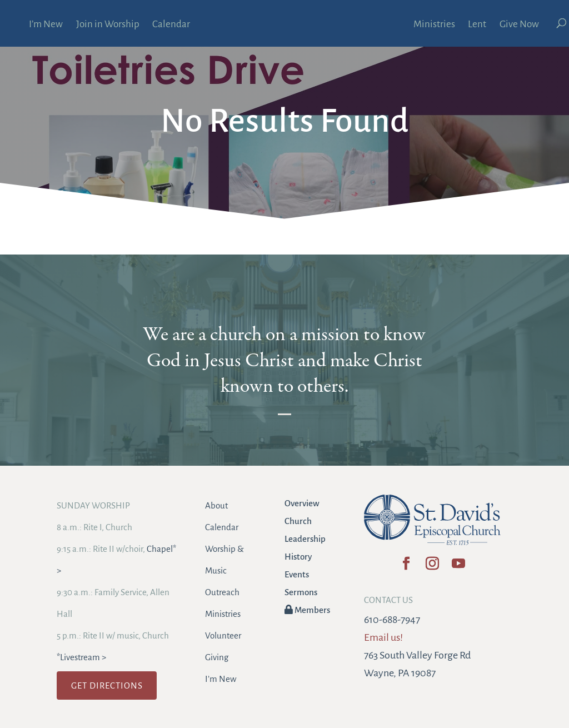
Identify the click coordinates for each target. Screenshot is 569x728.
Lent (477, 25)
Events (297, 574)
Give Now (519, 25)
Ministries (434, 25)
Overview (302, 503)
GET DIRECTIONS (107, 685)
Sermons (301, 592)
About (216, 505)
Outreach (222, 592)
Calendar (171, 25)
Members (307, 610)
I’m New (46, 25)
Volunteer (223, 635)
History (298, 557)
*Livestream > (81, 657)
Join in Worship (108, 25)
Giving (217, 657)
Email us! (383, 637)
